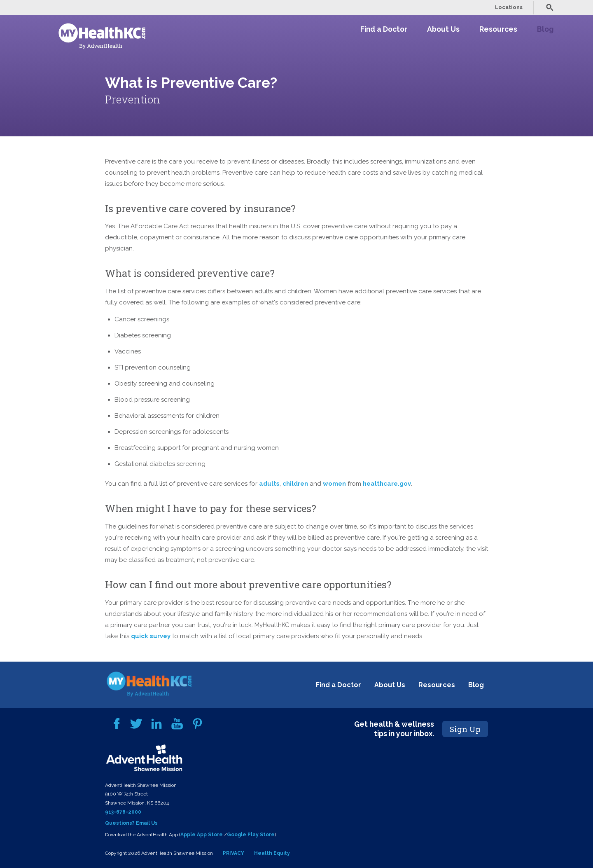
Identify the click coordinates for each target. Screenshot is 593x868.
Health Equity (272, 853)
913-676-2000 (123, 812)
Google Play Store (251, 835)
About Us (443, 29)
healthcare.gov (387, 484)
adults (269, 484)
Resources (498, 29)
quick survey (151, 636)
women (334, 484)
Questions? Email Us (131, 823)
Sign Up (465, 729)
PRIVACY (233, 853)
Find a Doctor (384, 29)
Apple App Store (202, 835)
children (295, 484)
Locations (509, 7)
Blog (545, 29)
